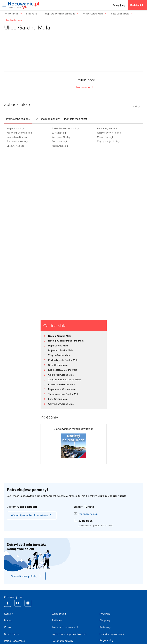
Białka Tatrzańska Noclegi (65, 128)
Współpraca (59, 614)
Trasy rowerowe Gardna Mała (64, 394)
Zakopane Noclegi (61, 137)
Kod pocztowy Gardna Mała (63, 370)
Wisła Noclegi (59, 133)
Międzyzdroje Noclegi (109, 141)
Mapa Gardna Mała (58, 346)
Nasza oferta (11, 634)
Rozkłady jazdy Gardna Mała (63, 360)
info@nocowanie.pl (88, 514)
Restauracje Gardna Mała (61, 384)
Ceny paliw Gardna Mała (61, 404)
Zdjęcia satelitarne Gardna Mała (65, 379)
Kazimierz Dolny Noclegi (20, 133)
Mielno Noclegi (105, 137)
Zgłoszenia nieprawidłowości (69, 634)
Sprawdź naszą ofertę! (26, 576)
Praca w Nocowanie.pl (65, 627)
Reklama (57, 620)
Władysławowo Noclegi (109, 133)
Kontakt (9, 614)
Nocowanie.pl (84, 87)
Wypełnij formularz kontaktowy (32, 515)
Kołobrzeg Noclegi (107, 128)
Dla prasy (105, 620)
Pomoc (8, 620)
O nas (7, 627)
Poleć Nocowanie (14, 641)
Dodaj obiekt (137, 5)
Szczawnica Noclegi (17, 141)
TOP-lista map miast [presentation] (75, 119)
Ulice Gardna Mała (58, 365)
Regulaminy (107, 640)
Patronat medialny (63, 641)
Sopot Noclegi (59, 141)
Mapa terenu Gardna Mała (62, 389)
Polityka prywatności (112, 634)
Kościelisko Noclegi (17, 137)
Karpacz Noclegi (15, 128)
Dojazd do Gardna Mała (61, 350)
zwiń (136, 106)
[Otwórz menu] (4, 5)
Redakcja (105, 614)
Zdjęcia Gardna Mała (59, 355)
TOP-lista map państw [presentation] (47, 119)
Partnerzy (105, 627)
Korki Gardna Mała (58, 399)
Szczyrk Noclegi (15, 146)
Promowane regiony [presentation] (18, 119)
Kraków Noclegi (60, 146)
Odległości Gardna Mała (61, 375)
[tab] (18, 119)
